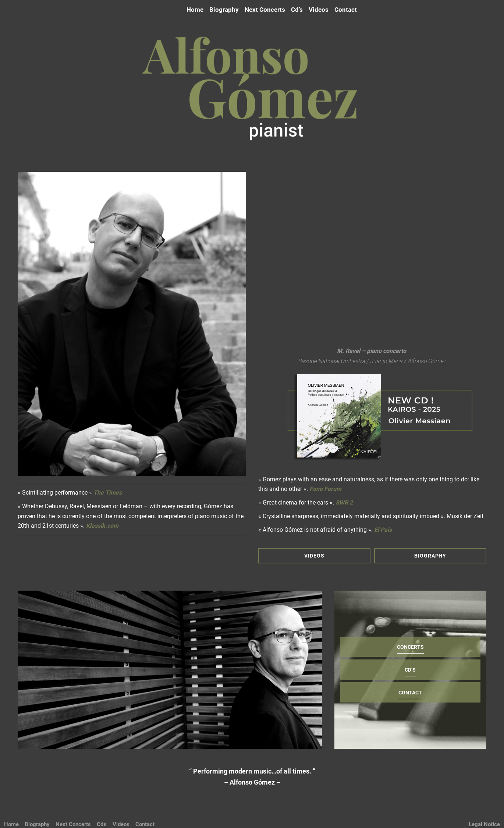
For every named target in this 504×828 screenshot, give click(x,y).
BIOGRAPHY (430, 556)
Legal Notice (484, 824)
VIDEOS (314, 556)
